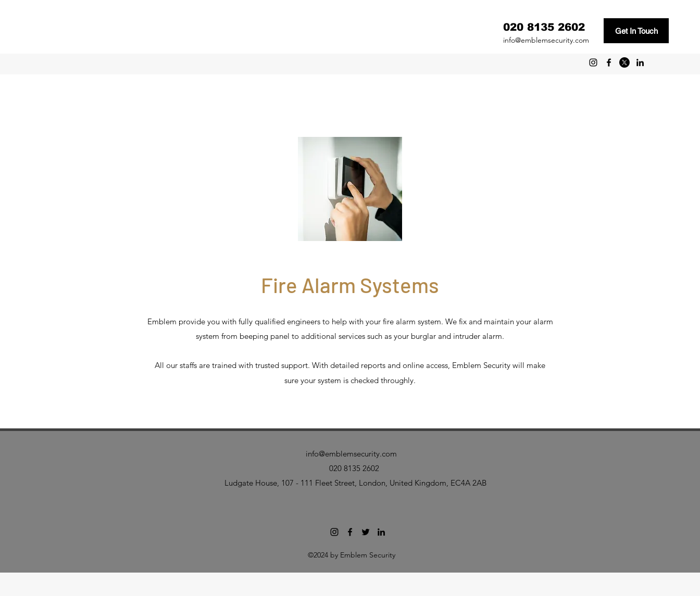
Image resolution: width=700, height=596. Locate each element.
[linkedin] (640, 62)
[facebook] (609, 62)
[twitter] (624, 62)
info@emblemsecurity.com (546, 40)
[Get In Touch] (636, 31)
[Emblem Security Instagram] (593, 62)
